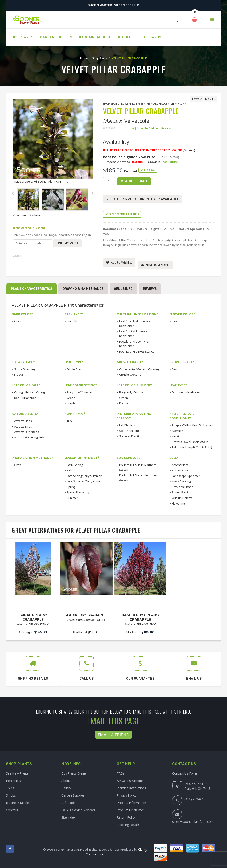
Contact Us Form (185, 773)
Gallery (66, 788)
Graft (18, 465)
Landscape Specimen (186, 476)
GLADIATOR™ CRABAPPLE (87, 615)
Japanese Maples (18, 803)
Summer (72, 498)
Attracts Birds (23, 426)
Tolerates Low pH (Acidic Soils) (192, 447)
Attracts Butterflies (27, 432)
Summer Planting (131, 436)
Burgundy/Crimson (79, 392)
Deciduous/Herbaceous (188, 392)
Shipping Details (128, 825)
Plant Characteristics (31, 289)
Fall (69, 470)
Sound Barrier (181, 492)
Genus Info (123, 289)
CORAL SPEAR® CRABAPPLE (33, 617)
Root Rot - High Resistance (137, 351)
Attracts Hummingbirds (29, 437)
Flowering (178, 503)
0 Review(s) (127, 128)
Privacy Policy (127, 795)
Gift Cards (68, 803)
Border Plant (180, 470)
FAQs (121, 773)
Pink (175, 321)
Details (137, 162)
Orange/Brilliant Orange (30, 392)
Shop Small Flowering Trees (123, 104)
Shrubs (11, 795)
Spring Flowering (78, 492)
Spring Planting (129, 431)
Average (177, 431)
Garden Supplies (73, 795)
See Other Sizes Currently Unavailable (142, 199)
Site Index (68, 817)
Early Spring (75, 465)
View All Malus (157, 104)
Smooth (72, 321)
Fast (175, 369)
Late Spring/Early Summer (84, 476)
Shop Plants (100, 58)
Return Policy (126, 817)
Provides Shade (183, 487)
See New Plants (17, 773)
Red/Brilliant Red (25, 398)
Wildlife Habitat (182, 498)
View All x (178, 104)
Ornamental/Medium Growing (139, 369)
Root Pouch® (170, 162)
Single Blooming (25, 369)
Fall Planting (127, 425)
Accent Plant (180, 465)
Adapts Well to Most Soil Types (192, 425)
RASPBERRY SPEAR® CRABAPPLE (140, 617)
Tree (70, 421)
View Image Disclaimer (28, 215)
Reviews (150, 289)
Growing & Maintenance (83, 289)
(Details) (189, 150)
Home (84, 58)
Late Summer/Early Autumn (85, 481)
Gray (18, 321)
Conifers (12, 810)
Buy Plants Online (74, 773)
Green (71, 398)
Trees (10, 788)
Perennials (13, 781)
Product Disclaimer (130, 810)
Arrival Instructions (130, 781)
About (66, 781)
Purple (71, 403)
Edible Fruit (74, 369)
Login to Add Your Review (154, 128)
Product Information (131, 803)
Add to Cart (137, 181)
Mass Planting (181, 481)
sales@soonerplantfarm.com (193, 822)
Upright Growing (130, 375)
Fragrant (20, 375)
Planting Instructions (131, 788)
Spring (71, 487)
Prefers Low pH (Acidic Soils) (191, 442)
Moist (175, 436)
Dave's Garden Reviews (78, 810)
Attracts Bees (23, 421)
